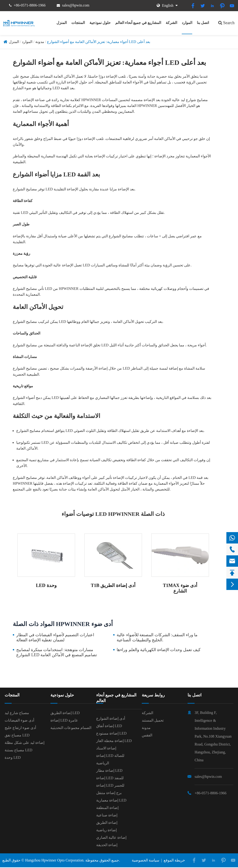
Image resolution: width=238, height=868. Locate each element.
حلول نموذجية (100, 23)
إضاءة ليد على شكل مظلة (25, 743)
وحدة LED (13, 757)
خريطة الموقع (174, 860)
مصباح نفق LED (17, 735)
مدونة (40, 42)
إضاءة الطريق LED (65, 713)
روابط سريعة (153, 695)
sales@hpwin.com (76, 5)
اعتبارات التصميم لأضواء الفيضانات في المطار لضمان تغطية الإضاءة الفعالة (55, 637)
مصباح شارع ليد (17, 713)
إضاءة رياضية (106, 830)
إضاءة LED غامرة (64, 720)
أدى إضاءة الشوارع (111, 718)
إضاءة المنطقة (107, 808)
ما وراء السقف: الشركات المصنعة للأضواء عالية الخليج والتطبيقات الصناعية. (157, 637)
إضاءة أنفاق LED (109, 726)
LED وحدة (46, 585)
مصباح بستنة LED (18, 750)
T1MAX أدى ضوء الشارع (180, 588)
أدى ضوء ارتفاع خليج (20, 728)
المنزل (62, 23)
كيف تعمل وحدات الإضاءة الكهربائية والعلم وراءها (159, 650)
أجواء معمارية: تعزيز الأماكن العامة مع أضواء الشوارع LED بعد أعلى (99, 42)
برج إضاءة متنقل (109, 793)
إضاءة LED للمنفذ (110, 778)
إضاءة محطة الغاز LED (114, 741)
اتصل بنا (203, 23)
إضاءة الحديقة (107, 845)
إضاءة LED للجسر (110, 785)
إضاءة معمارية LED (111, 800)
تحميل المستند (153, 720)
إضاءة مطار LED (109, 770)
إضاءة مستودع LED (111, 733)
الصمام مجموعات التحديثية (71, 728)
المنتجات (78, 23)
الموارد (187, 23)
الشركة (171, 23)
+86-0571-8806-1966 (30, 5)
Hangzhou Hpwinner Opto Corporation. (55, 860)
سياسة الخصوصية (145, 860)
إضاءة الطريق (107, 823)
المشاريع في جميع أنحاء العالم (138, 23)
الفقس (147, 735)
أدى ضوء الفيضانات (19, 720)
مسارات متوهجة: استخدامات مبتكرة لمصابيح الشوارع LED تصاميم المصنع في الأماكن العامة (57, 652)
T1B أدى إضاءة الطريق (113, 585)
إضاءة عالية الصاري (111, 837)
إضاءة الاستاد (106, 748)
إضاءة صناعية (107, 815)
